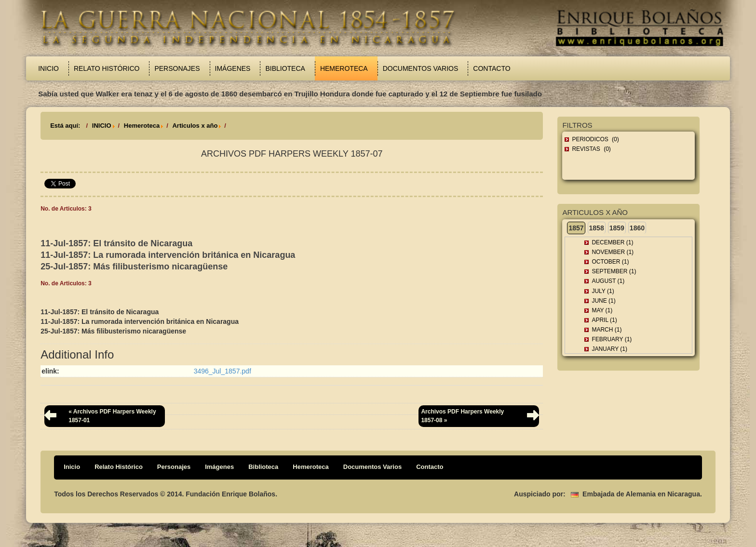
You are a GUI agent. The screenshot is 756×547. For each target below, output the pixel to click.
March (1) (607, 330)
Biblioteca (285, 68)
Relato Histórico (107, 68)
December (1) (612, 242)
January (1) (609, 349)
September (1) (614, 271)
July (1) (603, 291)
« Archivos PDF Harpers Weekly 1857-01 (112, 416)
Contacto (492, 68)
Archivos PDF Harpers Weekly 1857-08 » (462, 416)
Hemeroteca (344, 68)
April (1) (604, 320)
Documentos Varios (421, 68)
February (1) (612, 339)
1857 (576, 228)
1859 (617, 228)
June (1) (603, 301)
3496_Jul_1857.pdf (223, 371)
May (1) (602, 310)
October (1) (610, 262)
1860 (637, 228)
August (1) (608, 281)
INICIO (102, 126)
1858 (597, 228)
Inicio (48, 68)
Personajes (177, 68)
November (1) (613, 252)
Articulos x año (195, 126)
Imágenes (233, 68)
